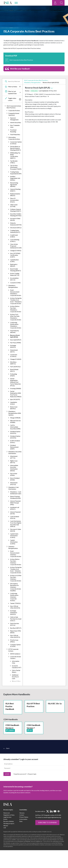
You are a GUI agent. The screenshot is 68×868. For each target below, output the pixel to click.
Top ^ (52, 88)
